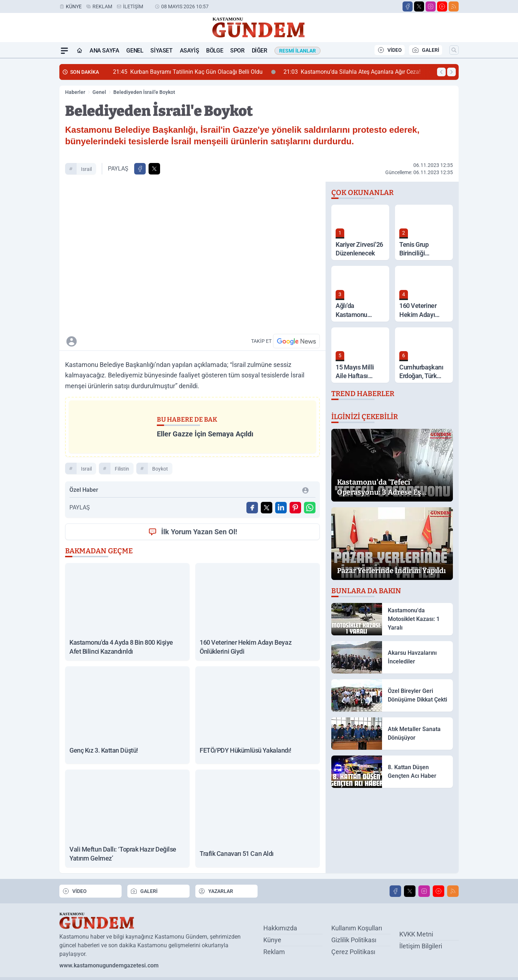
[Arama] (454, 50)
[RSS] (454, 6)
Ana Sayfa (104, 51)
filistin (122, 469)
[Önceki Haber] (441, 72)
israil (86, 169)
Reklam (102, 6)
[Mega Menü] (64, 51)
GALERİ (426, 50)
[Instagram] (431, 6)
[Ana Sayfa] (79, 51)
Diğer (260, 51)
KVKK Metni (416, 934)
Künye (74, 6)
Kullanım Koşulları (357, 928)
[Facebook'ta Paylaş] (140, 169)
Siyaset (161, 51)
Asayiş (190, 51)
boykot (160, 469)
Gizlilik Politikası (354, 940)
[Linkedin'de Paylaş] (281, 508)
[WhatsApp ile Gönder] (310, 508)
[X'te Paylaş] (154, 169)
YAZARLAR (216, 891)
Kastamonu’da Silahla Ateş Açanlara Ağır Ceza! (358, 72)
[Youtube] (442, 6)
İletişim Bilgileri (421, 946)
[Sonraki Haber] (451, 72)
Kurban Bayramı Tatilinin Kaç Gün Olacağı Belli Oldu (194, 72)
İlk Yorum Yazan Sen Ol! (193, 532)
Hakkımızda (280, 928)
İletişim (133, 6)
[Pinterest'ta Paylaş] (295, 508)
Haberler (75, 92)
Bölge (215, 51)
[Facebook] (408, 6)
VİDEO (390, 50)
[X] (419, 6)
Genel (135, 51)
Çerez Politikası (353, 952)
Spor (237, 51)
